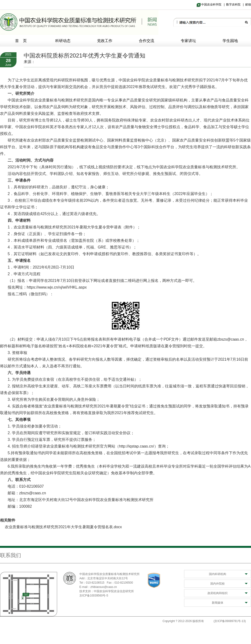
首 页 (21, 41)
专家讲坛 (188, 41)
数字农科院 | (236, 5)
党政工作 (105, 41)
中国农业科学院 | (214, 5)
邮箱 (248, 5)
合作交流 (147, 41)
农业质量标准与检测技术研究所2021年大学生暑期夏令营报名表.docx (63, 527)
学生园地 (230, 41)
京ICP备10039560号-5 (94, 596)
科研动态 (63, 41)
